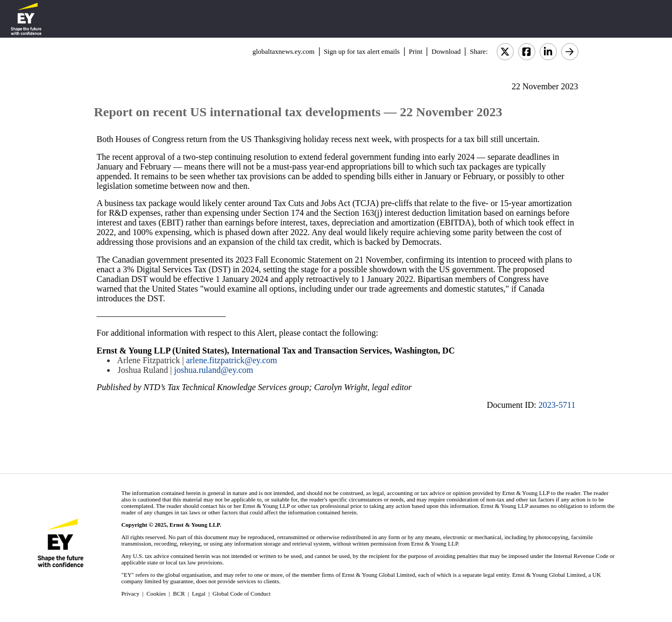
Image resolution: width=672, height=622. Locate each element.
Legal (199, 593)
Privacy (130, 593)
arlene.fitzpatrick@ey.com (232, 360)
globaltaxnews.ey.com (283, 51)
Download (446, 51)
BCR (179, 593)
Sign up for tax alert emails (362, 51)
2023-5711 (557, 405)
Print (416, 51)
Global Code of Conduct (242, 593)
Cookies (156, 593)
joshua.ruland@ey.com (213, 370)
